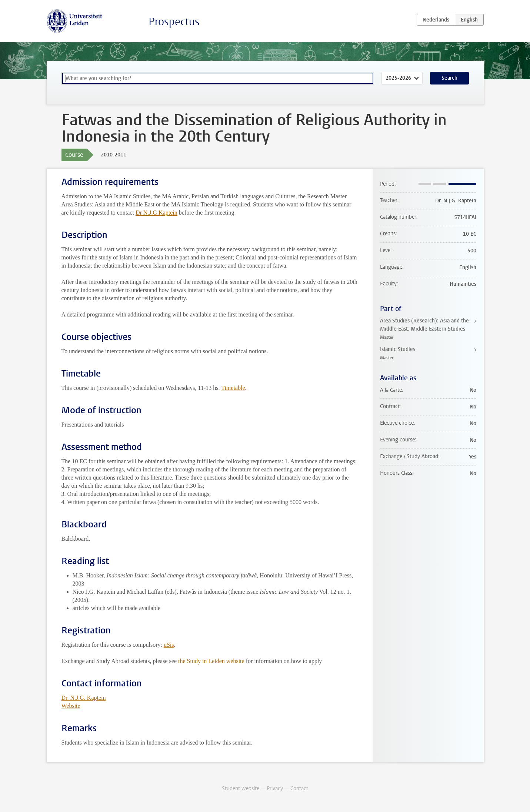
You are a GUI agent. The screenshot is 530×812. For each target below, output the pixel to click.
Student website (241, 788)
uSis (169, 645)
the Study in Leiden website (211, 661)
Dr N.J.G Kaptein (156, 213)
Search (449, 78)
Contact (299, 788)
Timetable (233, 388)
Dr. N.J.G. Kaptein (84, 698)
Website (71, 706)
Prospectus (174, 22)
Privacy (275, 788)
